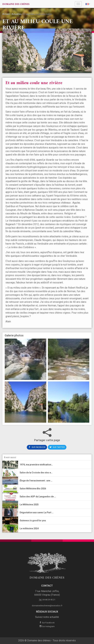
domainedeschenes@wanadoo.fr (47, 606)
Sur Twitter (57, 447)
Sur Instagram (47, 626)
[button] (9, 51)
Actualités (17, 14)
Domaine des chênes (16, 4)
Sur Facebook (37, 447)
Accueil (6, 14)
